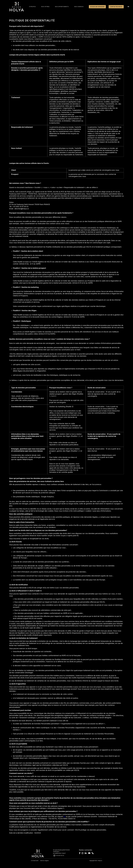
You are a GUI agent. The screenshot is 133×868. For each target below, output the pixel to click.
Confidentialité (35, 861)
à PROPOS (32, 7)
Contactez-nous (116, 7)
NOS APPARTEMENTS (62, 7)
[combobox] (128, 7)
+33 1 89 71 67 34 (60, 855)
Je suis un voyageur (97, 7)
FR (128, 7)
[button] (45, 7)
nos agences (79, 7)
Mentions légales (44, 861)
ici (64, 817)
